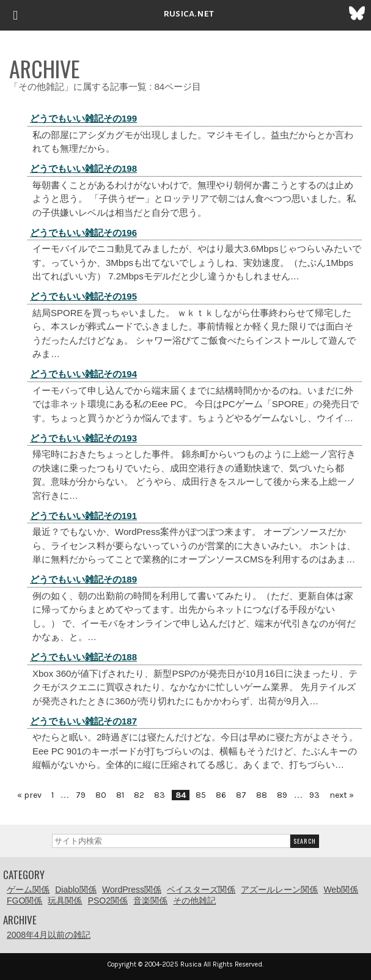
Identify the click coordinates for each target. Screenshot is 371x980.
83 (160, 795)
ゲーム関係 (28, 890)
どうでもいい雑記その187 (83, 721)
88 (262, 795)
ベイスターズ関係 (201, 890)
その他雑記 (194, 901)
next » (342, 795)
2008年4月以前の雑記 (49, 935)
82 (139, 795)
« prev (29, 795)
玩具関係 (65, 901)
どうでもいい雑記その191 (83, 516)
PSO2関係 (108, 901)
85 (201, 795)
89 (282, 795)
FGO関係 (24, 901)
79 (81, 795)
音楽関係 (150, 901)
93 (314, 795)
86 (221, 795)
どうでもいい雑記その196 (83, 233)
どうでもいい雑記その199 (83, 118)
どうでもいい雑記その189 (83, 579)
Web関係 (341, 890)
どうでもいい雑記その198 (83, 168)
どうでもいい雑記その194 (83, 374)
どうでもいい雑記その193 (83, 438)
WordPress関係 (132, 890)
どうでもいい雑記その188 (83, 657)
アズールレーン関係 (279, 890)
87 (241, 795)
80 (101, 795)
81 (120, 795)
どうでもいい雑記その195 (83, 296)
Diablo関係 (76, 890)
